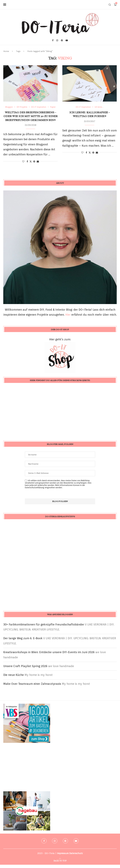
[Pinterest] (62, 40)
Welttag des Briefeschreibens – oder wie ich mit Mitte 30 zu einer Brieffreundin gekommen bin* (31, 119)
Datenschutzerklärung (35, 491)
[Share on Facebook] (27, 165)
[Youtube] (67, 40)
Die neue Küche (14, 678)
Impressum (63, 857)
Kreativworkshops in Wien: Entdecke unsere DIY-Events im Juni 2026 (49, 655)
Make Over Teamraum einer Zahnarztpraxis (32, 687)
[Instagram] (57, 40)
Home (6, 51)
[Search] (110, 5)
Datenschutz (76, 857)
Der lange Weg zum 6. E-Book (23, 641)
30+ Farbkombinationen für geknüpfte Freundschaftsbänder (44, 628)
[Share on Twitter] (31, 165)
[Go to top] (60, 864)
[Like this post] (23, 165)
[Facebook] (53, 40)
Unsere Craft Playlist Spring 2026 (25, 669)
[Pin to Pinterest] (34, 165)
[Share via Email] (38, 165)
